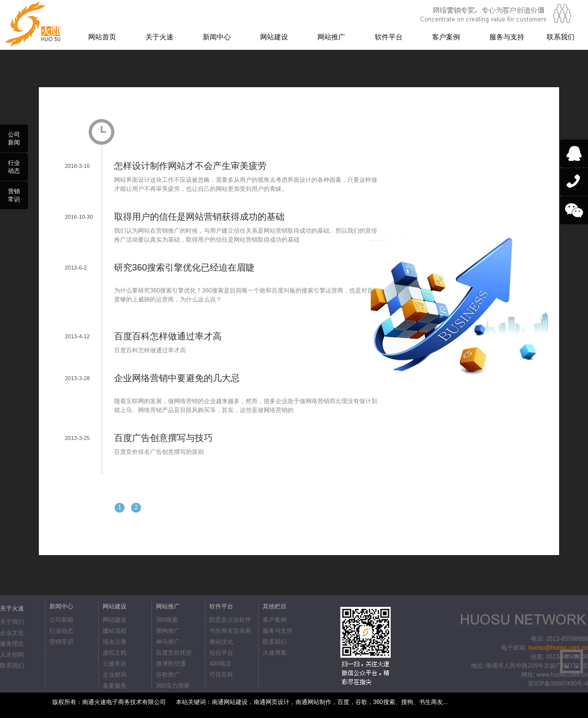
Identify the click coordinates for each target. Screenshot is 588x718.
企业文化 (12, 633)
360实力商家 (173, 686)
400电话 (220, 664)
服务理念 (12, 644)
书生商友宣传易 (230, 631)
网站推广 (331, 37)
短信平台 (221, 653)
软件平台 (389, 37)
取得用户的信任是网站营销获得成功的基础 (199, 217)
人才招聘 (12, 655)
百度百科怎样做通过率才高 (168, 336)
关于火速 (159, 37)
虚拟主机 (115, 653)
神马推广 (168, 642)
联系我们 (561, 37)
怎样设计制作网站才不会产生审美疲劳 (190, 166)
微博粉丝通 (171, 664)
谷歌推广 (168, 675)
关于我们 (12, 622)
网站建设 (274, 37)
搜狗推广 (168, 631)
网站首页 (102, 37)
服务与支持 (507, 37)
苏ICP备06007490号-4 (558, 684)
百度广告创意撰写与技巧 (163, 438)
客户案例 (446, 37)
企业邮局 (115, 675)
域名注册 (115, 642)
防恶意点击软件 (230, 620)
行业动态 (61, 631)
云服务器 (115, 664)
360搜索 (167, 620)
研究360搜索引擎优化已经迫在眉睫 (184, 268)
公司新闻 (61, 620)
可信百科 (221, 675)
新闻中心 (217, 37)
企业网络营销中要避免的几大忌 (177, 378)
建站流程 (115, 631)
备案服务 (115, 686)
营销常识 (61, 642)
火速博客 (275, 653)
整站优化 (221, 642)
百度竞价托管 (174, 653)
